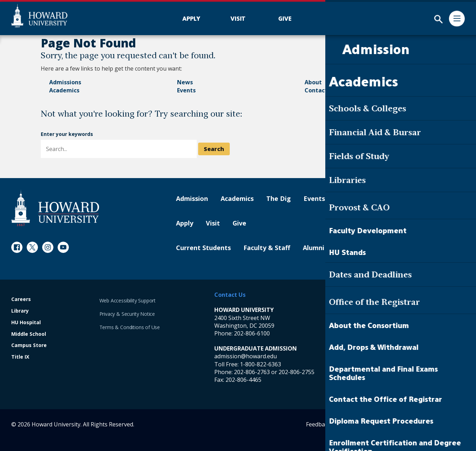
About (313, 82)
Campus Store (29, 345)
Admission (192, 199)
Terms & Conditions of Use (130, 327)
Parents (349, 248)
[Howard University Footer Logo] (55, 208)
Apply (185, 223)
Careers (21, 299)
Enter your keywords (67, 134)
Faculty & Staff (267, 248)
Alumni (314, 248)
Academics (64, 90)
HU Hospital (26, 323)
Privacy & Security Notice (127, 314)
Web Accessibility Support (128, 300)
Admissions (65, 82)
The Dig (279, 199)
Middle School (29, 334)
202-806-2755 (296, 372)
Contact (316, 90)
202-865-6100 (381, 333)
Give (239, 223)
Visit (213, 223)
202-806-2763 (252, 372)
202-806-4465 (243, 380)
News (185, 82)
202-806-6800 (381, 372)
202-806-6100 (252, 333)
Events (186, 90)
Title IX (20, 357)
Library (20, 311)
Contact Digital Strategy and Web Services (417, 424)
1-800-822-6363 (260, 364)
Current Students (203, 248)
